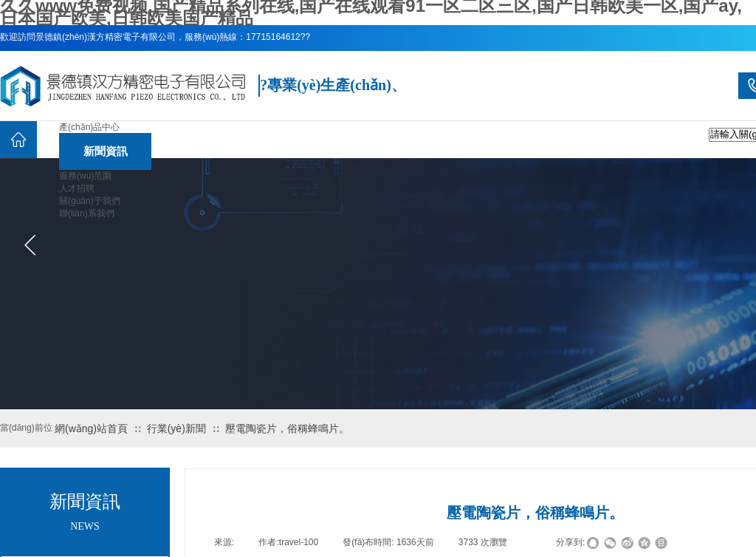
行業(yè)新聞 (176, 428)
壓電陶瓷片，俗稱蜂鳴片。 (287, 428)
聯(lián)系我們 (87, 213)
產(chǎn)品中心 (89, 127)
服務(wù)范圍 (85, 176)
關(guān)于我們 (90, 201)
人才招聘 (77, 188)
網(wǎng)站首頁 (91, 428)
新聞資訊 (106, 151)
